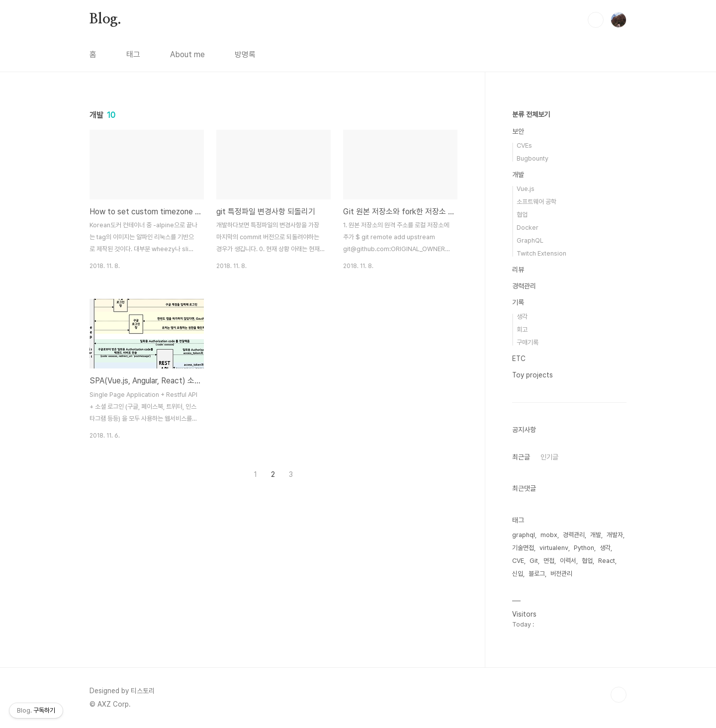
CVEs (524, 145)
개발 (518, 175)
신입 (518, 574)
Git (534, 561)
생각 (522, 317)
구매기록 (528, 342)
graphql (524, 535)
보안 (518, 131)
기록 (518, 302)
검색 (596, 20)
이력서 (568, 561)
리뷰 (518, 270)
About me (187, 54)
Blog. (105, 19)
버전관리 (561, 574)
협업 (522, 215)
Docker (528, 227)
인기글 (549, 457)
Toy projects (533, 375)
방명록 (245, 54)
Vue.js (526, 189)
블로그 (537, 574)
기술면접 (523, 548)
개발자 (615, 535)
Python (584, 548)
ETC (519, 359)
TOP (619, 695)
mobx (549, 535)
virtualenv (554, 548)
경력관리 (524, 286)
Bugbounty (533, 158)
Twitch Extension (541, 253)
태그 (133, 54)
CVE (518, 561)
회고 (522, 329)
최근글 (521, 457)
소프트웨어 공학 (537, 202)
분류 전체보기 (531, 114)
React (607, 561)
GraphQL (530, 240)
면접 (549, 561)
